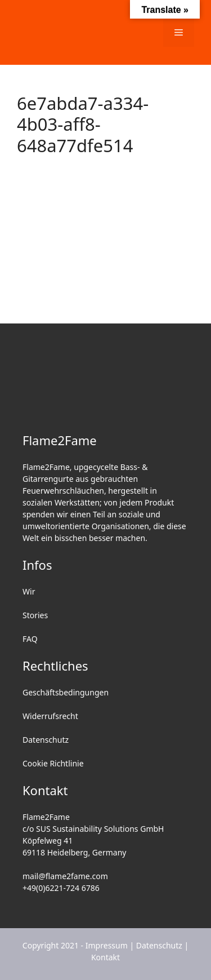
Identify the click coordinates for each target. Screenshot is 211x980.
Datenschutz (46, 740)
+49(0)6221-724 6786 (61, 888)
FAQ (30, 639)
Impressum (107, 945)
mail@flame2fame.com (65, 876)
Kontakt (105, 957)
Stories (35, 615)
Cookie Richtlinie (53, 763)
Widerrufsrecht (50, 716)
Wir (29, 591)
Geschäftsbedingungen (66, 692)
